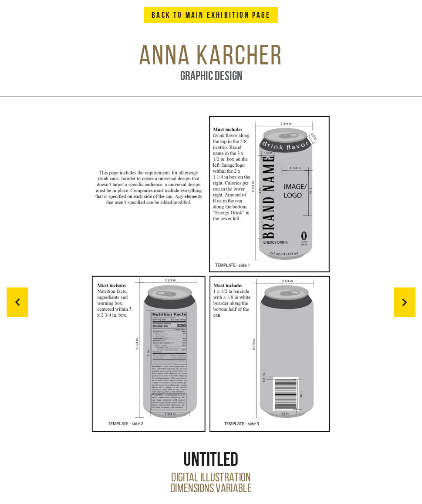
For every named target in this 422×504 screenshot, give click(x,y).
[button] (405, 302)
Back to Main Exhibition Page (211, 15)
